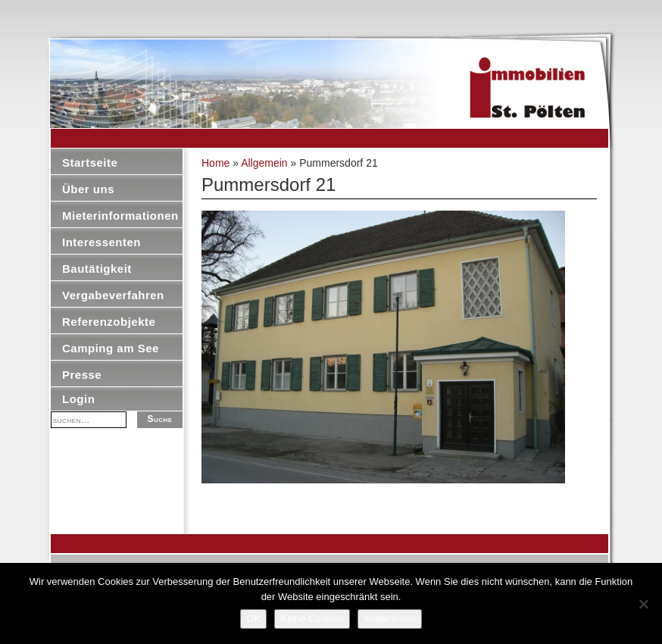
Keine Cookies (312, 619)
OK (253, 619)
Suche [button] (159, 419)
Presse (82, 375)
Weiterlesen (389, 619)
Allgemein (264, 163)
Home (215, 163)
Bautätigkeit (97, 269)
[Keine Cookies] (643, 604)
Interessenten (101, 242)
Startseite (90, 163)
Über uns (88, 189)
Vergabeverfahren (113, 295)
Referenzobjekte (109, 322)
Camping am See (111, 348)
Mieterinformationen (120, 216)
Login (78, 399)
